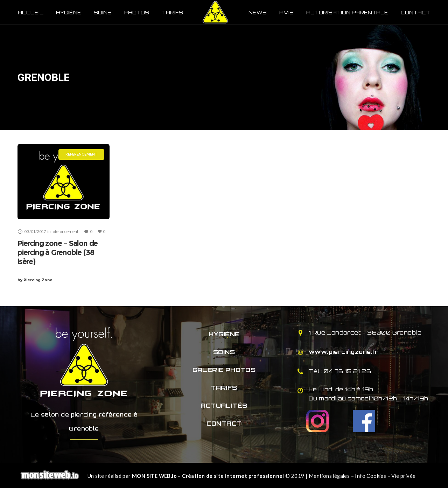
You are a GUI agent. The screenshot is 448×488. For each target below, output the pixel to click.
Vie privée (403, 476)
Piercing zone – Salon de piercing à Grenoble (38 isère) (58, 252)
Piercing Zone (35, 280)
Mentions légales (329, 476)
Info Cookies (370, 476)
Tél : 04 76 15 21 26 (340, 371)
